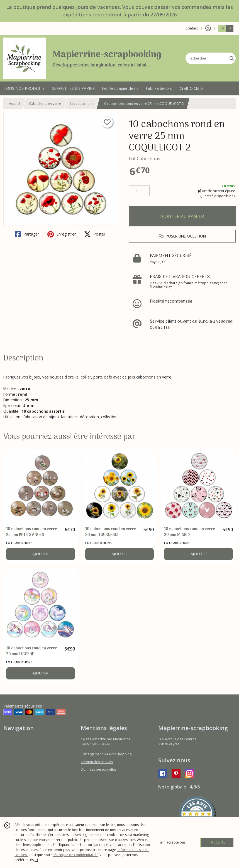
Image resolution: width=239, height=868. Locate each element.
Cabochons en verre (45, 104)
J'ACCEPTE (217, 842)
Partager (27, 234)
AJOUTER (40, 554)
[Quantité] (139, 191)
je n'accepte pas (173, 842)
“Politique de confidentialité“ (75, 855)
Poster (95, 234)
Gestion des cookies (97, 762)
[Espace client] (208, 28)
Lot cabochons (82, 104)
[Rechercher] (232, 58)
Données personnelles (99, 769)
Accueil (14, 104)
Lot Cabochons (144, 159)
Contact (192, 28)
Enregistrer (62, 234)
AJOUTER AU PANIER (182, 216)
